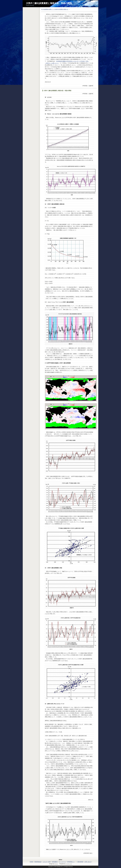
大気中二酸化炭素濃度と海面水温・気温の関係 (49, 3)
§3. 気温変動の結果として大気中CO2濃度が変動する (55, 9)
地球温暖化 (55, 862)
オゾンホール (62, 862)
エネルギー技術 (47, 862)
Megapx (56, 864)
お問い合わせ (88, 862)
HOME (31, 862)
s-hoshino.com (69, 864)
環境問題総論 (38, 862)
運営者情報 (80, 862)
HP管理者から (71, 862)
